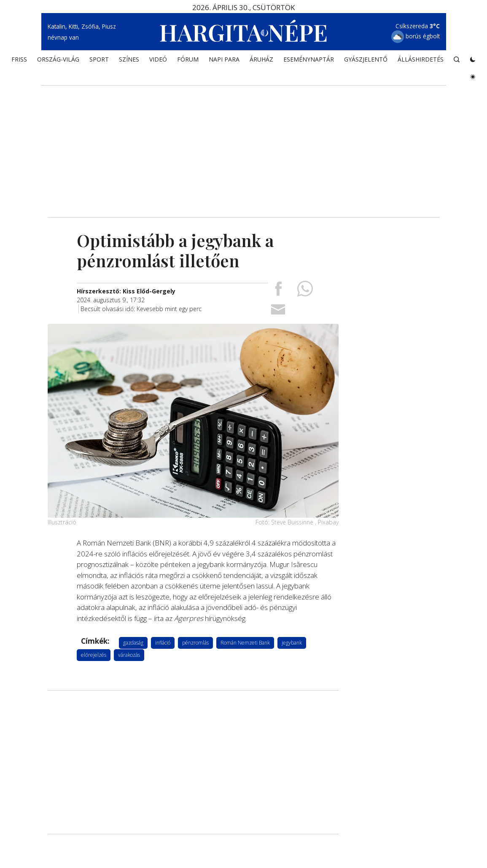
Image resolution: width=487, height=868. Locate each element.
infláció (163, 642)
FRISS (19, 61)
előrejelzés (94, 654)
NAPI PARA (224, 61)
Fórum (188, 61)
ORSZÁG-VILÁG (58, 61)
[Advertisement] (244, 145)
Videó (158, 61)
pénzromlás (195, 642)
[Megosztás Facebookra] (278, 292)
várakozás (129, 654)
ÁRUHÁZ (261, 61)
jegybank (292, 642)
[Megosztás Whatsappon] (305, 292)
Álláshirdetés (421, 61)
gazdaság (133, 642)
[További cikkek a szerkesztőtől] (126, 291)
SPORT (99, 61)
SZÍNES (129, 61)
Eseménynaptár (309, 61)
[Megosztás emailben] (278, 312)
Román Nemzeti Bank (245, 642)
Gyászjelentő (366, 61)
